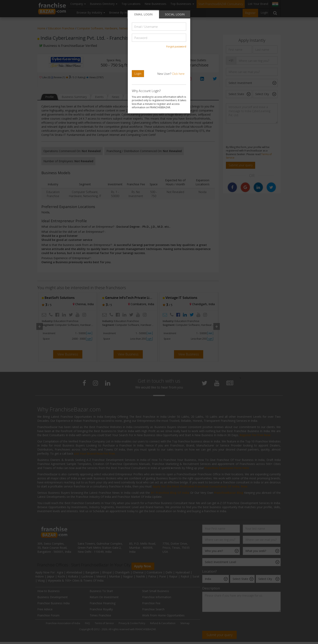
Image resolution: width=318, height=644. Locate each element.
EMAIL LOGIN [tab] (143, 14)
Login (138, 74)
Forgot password (176, 47)
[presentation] (160, 59)
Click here (178, 74)
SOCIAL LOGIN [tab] (175, 14)
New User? (171, 74)
